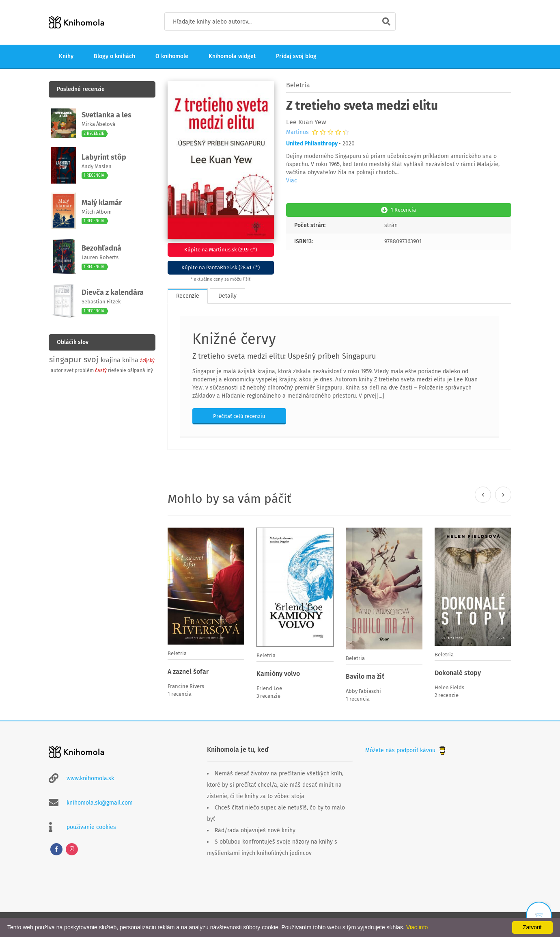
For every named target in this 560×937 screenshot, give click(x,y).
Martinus (297, 132)
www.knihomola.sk (90, 778)
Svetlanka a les (107, 115)
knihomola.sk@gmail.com (100, 802)
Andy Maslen (97, 166)
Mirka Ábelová (98, 124)
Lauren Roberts (100, 257)
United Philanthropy (312, 144)
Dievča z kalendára (113, 292)
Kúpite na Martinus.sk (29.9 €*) (221, 250)
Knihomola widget (232, 56)
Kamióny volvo (278, 673)
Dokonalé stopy (458, 672)
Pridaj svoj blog (296, 56)
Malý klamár (102, 203)
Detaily (227, 295)
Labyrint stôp (104, 157)
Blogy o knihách (114, 56)
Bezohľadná (101, 248)
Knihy (66, 56)
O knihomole (172, 56)
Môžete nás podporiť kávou (406, 750)
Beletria (298, 85)
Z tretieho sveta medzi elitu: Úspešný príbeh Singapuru (284, 356)
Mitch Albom (97, 212)
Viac (292, 181)
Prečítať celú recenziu (239, 416)
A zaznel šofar (188, 671)
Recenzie (188, 295)
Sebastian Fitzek (101, 302)
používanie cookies (91, 826)
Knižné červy (234, 339)
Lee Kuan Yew (306, 122)
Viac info (417, 927)
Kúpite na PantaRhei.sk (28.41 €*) (221, 267)
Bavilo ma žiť (365, 676)
